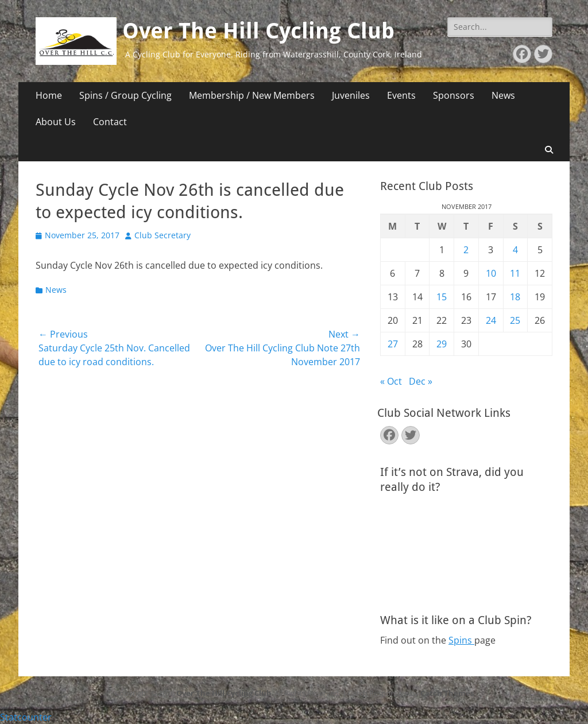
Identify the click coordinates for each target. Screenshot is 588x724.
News (503, 95)
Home (49, 95)
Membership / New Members (252, 95)
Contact (110, 122)
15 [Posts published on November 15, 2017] (442, 297)
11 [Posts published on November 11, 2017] (515, 273)
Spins (461, 640)
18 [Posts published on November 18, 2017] (515, 297)
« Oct (391, 381)
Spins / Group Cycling (125, 95)
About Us (56, 122)
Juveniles (351, 95)
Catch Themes (447, 693)
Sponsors (454, 95)
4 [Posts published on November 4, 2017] (515, 250)
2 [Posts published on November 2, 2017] (466, 250)
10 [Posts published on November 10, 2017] (491, 273)
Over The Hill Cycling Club (258, 31)
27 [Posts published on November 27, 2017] (393, 344)
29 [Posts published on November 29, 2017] (442, 344)
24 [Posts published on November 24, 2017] (491, 320)
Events (401, 95)
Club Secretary (163, 235)
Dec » (421, 381)
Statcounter (26, 717)
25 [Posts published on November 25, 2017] (515, 320)
